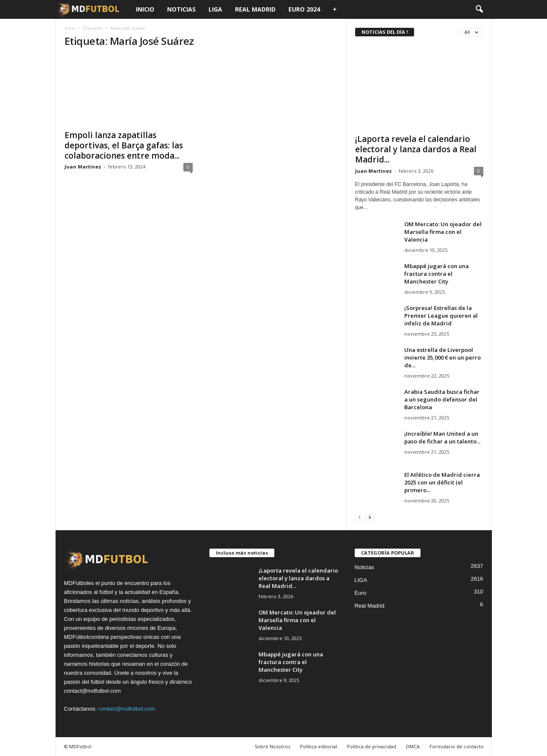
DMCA (413, 746)
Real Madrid (255, 9)
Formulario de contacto (457, 746)
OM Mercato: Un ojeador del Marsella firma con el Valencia (443, 232)
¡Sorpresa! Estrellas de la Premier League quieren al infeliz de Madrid (441, 316)
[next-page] (370, 517)
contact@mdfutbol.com (127, 709)
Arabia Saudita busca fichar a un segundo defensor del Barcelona (442, 399)
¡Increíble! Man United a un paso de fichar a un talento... (442, 437)
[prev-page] (359, 517)
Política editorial (319, 746)
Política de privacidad (372, 746)
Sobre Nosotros (272, 746)
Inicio (145, 9)
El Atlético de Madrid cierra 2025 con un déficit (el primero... (442, 482)
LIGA (215, 9)
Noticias (181, 9)
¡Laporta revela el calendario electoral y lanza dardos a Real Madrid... (416, 149)
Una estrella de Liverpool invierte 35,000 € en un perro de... (443, 357)
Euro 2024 (304, 9)
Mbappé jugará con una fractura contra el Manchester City (437, 274)
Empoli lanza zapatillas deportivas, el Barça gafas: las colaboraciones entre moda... (124, 145)
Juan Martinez (83, 167)
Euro (360, 593)
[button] (479, 9)
